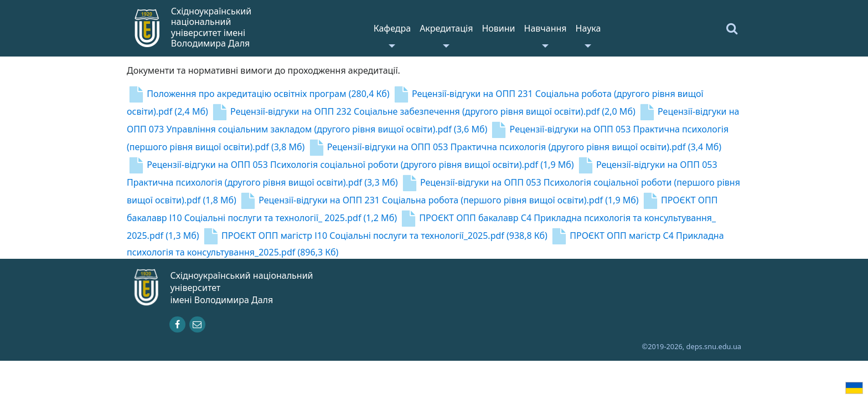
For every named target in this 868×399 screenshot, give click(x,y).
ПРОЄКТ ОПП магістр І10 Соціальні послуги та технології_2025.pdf (374, 236)
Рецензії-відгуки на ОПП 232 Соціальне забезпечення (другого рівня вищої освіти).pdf (423, 111)
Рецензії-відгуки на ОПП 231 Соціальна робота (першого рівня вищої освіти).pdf (439, 200)
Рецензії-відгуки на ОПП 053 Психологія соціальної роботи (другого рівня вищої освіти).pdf (350, 165)
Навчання (546, 28)
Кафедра (392, 28)
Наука (588, 28)
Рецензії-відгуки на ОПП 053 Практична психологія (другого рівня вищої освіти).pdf (515, 147)
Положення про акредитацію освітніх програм (258, 94)
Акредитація (446, 28)
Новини (498, 28)
